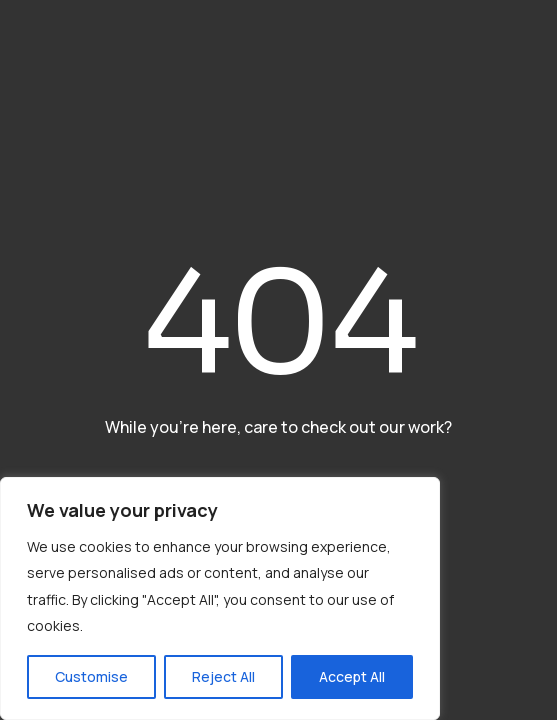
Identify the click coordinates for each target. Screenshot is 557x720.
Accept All (352, 676)
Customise (91, 676)
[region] (220, 598)
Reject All (223, 676)
